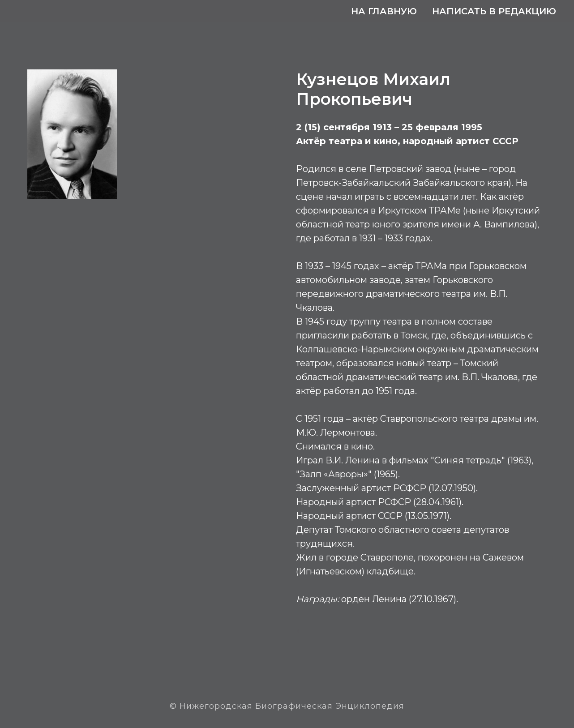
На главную (384, 11)
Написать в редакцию (494, 11)
